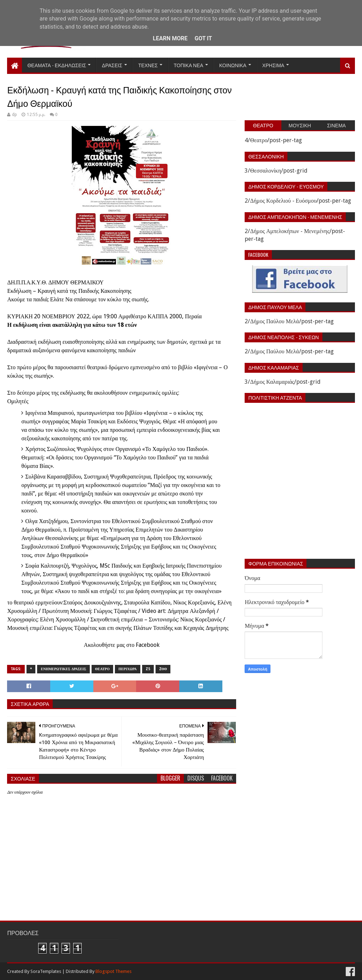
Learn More (170, 38)
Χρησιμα (273, 65)
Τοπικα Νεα (188, 65)
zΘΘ (163, 669)
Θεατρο (102, 669)
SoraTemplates (46, 971)
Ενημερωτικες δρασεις (63, 669)
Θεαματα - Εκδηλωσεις (57, 65)
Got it (203, 38)
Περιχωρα (128, 669)
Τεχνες (148, 65)
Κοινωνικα (233, 65)
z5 (148, 669)
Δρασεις (112, 65)
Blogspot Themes (113, 971)
